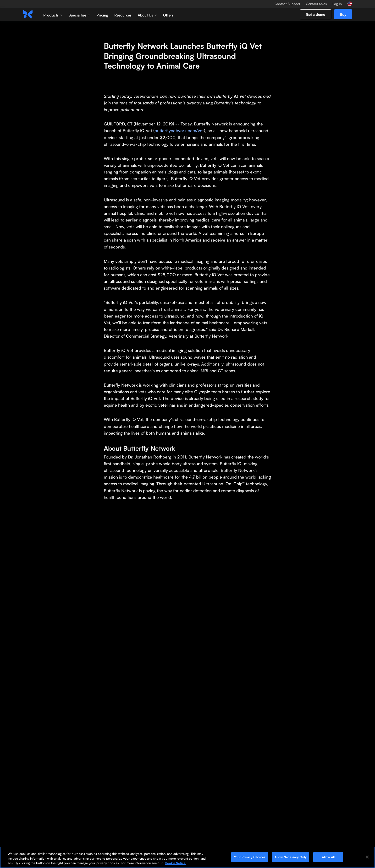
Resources (123, 15)
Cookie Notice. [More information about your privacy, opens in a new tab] (175, 863)
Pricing (102, 15)
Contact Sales (316, 4)
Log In (337, 4)
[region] (187, 857)
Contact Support (287, 4)
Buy (343, 14)
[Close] (367, 857)
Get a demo (316, 14)
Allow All (328, 857)
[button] (53, 14)
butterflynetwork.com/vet (179, 131)
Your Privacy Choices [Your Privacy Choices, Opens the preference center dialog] (250, 857)
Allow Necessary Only (291, 857)
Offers (168, 15)
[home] (28, 14)
